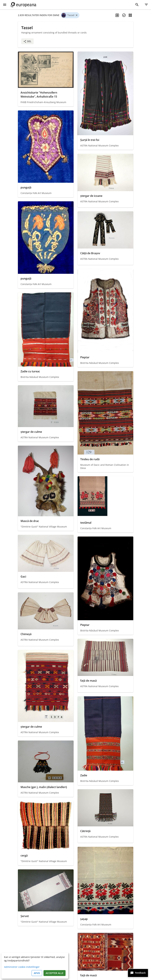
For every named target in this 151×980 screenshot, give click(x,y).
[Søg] (137, 5)
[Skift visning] (130, 15)
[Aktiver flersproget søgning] (117, 15)
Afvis (37, 973)
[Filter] (146, 5)
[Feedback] (138, 973)
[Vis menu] (5, 5)
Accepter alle (55, 973)
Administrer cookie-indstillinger (22, 967)
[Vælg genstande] (124, 15)
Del (27, 41)
